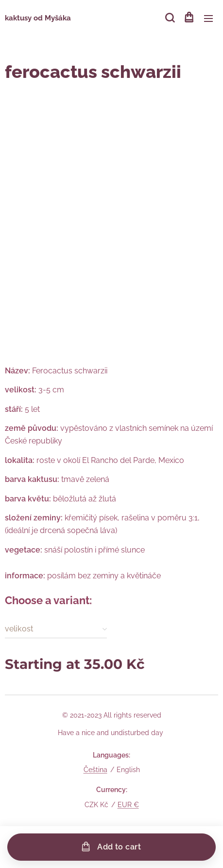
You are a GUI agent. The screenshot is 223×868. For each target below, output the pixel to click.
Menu (208, 18)
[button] (169, 18)
